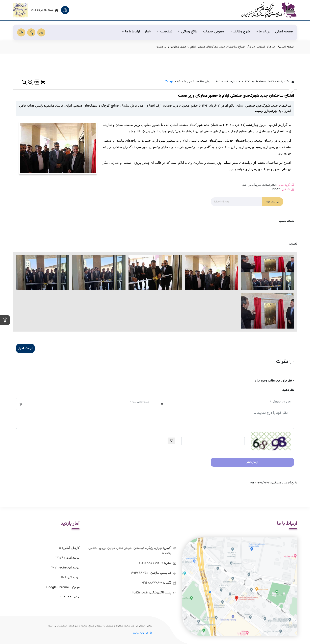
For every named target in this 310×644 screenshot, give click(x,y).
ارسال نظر (252, 462)
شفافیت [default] (164, 32)
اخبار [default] (148, 32)
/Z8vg (169, 82)
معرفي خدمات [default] (213, 32)
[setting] (5, 320)
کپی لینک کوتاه (273, 202)
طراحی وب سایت (142, 633)
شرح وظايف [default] (239, 32)
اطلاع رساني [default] (188, 32)
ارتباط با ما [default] (130, 32)
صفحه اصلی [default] (284, 32)
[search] (65, 10)
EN (21, 32)
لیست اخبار (25, 348)
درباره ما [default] (263, 32)
